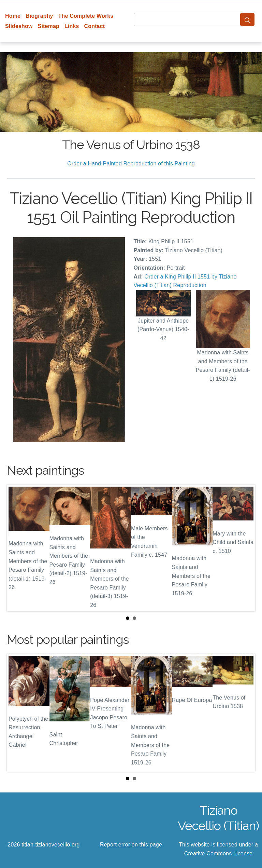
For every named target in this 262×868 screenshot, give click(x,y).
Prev (17, 548)
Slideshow (19, 26)
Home (13, 16)
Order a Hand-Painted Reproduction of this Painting (131, 164)
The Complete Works (86, 16)
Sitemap (49, 26)
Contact (95, 26)
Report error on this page (131, 845)
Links (72, 26)
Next (245, 548)
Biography (39, 16)
